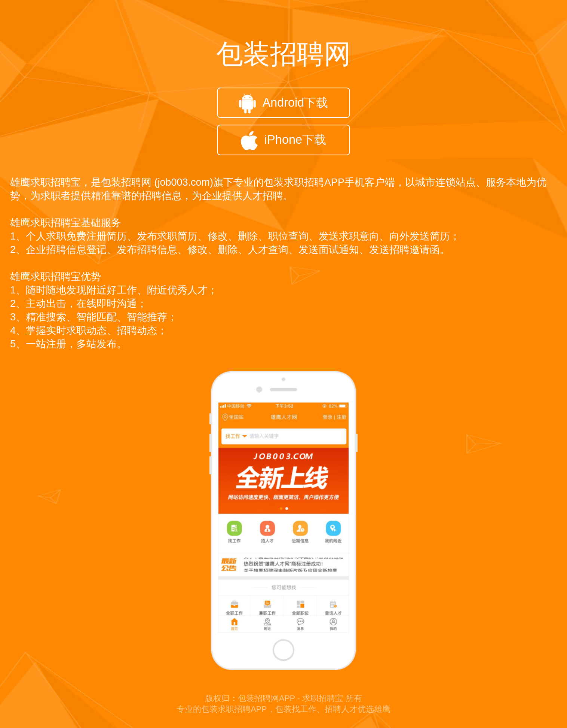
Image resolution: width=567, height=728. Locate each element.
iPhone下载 (283, 141)
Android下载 (284, 103)
